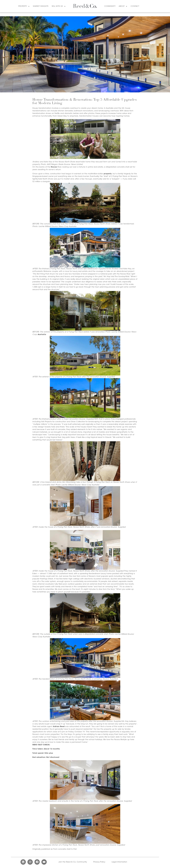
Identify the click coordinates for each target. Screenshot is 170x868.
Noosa (54, 167)
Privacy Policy (99, 862)
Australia (42, 335)
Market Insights (41, 6)
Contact (135, 6)
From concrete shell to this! (65, 849)
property (108, 174)
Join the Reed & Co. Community (73, 862)
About (123, 6)
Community (110, 6)
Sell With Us (59, 6)
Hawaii (108, 437)
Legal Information (119, 862)
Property (24, 6)
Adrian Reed (59, 727)
